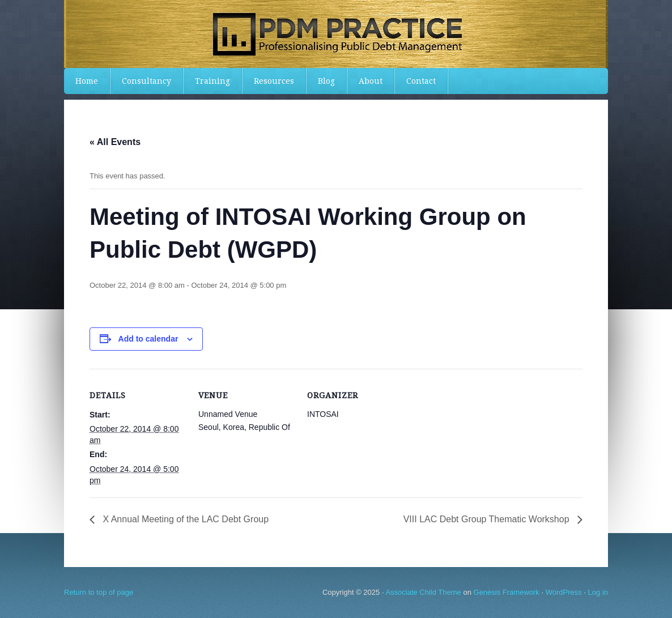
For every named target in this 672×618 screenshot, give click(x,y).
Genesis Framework (507, 592)
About (371, 81)
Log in (598, 592)
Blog (326, 81)
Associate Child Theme (423, 592)
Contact (421, 81)
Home (87, 81)
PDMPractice (336, 34)
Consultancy (146, 81)
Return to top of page (99, 592)
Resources (274, 81)
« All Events (115, 142)
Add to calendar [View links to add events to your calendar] (148, 339)
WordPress (564, 592)
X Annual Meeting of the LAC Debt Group (184, 519)
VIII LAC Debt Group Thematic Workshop (488, 519)
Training (212, 81)
